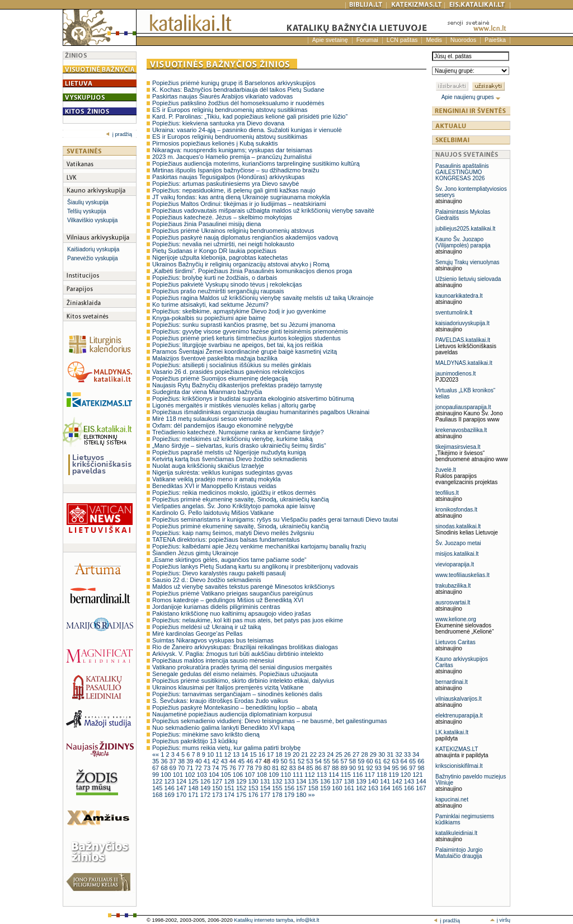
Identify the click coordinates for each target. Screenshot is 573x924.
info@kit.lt (307, 920)
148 (194, 788)
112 (310, 775)
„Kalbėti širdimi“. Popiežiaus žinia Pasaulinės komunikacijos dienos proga (252, 271)
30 (382, 754)
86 (319, 768)
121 (417, 775)
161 (350, 788)
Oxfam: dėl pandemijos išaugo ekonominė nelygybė (223, 425)
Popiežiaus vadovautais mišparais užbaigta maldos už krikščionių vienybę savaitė (263, 210)
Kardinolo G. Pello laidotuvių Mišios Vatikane (213, 513)
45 (242, 761)
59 (362, 761)
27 (357, 754)
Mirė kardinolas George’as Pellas (197, 634)
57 (345, 761)
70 (182, 768)
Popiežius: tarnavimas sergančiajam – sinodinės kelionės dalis (237, 694)
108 (263, 775)
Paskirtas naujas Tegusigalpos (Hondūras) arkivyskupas (229, 177)
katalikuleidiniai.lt (456, 833)
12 (229, 754)
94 (388, 768)
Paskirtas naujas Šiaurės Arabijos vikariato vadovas (222, 96)
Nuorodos (463, 40)
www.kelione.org (456, 619)
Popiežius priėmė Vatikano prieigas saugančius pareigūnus (233, 593)
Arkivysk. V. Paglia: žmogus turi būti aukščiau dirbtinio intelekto (238, 654)
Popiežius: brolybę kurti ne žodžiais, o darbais (215, 278)
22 (314, 754)
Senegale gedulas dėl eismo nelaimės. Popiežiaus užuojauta (235, 674)
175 (242, 795)
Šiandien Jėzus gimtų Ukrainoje (195, 553)
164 (386, 788)
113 (323, 775)
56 (336, 761)
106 (239, 775)
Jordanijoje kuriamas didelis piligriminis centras (216, 607)
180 (302, 795)
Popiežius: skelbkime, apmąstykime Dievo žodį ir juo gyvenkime (239, 311)
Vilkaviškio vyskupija (92, 220)
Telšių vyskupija (86, 211)
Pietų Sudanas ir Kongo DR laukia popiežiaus (214, 251)
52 (302, 761)
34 (416, 754)
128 (230, 781)
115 (347, 775)
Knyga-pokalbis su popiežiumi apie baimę (209, 318)
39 (191, 761)
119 (394, 775)
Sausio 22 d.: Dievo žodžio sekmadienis (206, 580)
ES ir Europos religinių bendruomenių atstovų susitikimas (230, 110)
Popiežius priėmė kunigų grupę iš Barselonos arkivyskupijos (234, 83)
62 (388, 761)
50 (285, 761)
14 (245, 754)
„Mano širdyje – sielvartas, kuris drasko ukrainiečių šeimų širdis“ (239, 445)
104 (215, 775)
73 (208, 768)
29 (374, 754)
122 (158, 781)
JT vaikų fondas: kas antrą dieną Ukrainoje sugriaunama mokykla (241, 197)
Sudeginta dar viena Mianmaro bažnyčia (207, 392)
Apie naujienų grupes (471, 97)
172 (206, 795)
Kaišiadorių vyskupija (93, 249)
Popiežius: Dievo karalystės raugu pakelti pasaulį (219, 573)
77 (242, 768)
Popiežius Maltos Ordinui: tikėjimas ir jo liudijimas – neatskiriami (239, 204)
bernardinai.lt (452, 682)
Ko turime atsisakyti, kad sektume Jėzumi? (210, 304)
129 (242, 781)
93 (379, 768)
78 (250, 768)
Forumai (367, 40)
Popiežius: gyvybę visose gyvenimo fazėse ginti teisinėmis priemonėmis (250, 331)
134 (302, 781)
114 (334, 775)
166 (410, 788)
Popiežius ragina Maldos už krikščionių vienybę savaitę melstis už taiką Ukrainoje (263, 298)
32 (400, 754)
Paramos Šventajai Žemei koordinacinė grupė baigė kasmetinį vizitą (245, 351)
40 (199, 761)
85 (310, 768)
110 (287, 775)
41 (208, 761)
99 (156, 775)
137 (338, 781)
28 (365, 754)
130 (254, 781)
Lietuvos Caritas (455, 642)
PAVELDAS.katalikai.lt (463, 340)
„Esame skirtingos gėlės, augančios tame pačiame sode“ (229, 560)
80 (268, 768)
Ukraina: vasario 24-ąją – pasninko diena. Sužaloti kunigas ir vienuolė (247, 130)
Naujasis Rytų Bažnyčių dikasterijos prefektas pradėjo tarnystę (237, 385)
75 (225, 768)
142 (398, 781)
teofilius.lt (447, 493)
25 (339, 754)
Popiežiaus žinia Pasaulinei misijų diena (206, 224)
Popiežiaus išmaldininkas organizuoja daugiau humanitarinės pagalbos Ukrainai (261, 412)
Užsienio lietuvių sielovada (468, 279)
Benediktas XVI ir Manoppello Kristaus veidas (214, 486)
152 (242, 788)
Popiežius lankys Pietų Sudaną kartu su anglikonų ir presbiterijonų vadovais (255, 566)
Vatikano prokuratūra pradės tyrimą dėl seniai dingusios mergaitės (242, 667)
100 (166, 775)
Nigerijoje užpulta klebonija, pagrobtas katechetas (220, 257)
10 (211, 754)
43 (225, 761)
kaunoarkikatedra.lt (459, 296)
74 (216, 768)
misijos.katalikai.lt (457, 554)
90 (353, 768)
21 (305, 754)
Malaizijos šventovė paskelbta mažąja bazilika (215, 358)
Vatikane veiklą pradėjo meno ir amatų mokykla (217, 479)
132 (278, 781)
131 (266, 781)
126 (206, 781)
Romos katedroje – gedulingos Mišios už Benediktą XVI (228, 600)
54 (319, 761)
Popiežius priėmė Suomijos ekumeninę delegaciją (220, 378)
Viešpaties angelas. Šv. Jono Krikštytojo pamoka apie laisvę (234, 506)
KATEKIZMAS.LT (457, 749)
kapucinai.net (452, 799)
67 (156, 768)
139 (362, 781)
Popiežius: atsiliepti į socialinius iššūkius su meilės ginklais (232, 365)
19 (288, 754)
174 (230, 795)
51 (293, 761)
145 (158, 788)
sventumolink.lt (454, 313)
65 (413, 761)
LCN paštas (402, 40)
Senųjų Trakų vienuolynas (468, 262)
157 (302, 788)
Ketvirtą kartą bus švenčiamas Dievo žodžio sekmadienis (230, 459)
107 (250, 775)
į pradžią (119, 134)
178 (278, 795)
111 (299, 775)
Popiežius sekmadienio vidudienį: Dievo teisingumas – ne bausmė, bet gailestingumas (269, 721)
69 (174, 768)
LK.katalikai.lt (452, 732)
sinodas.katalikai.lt (458, 526)
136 (326, 781)
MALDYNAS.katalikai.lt (464, 363)
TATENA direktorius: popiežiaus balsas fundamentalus (226, 540)
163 (374, 788)
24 (331, 754)
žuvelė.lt (446, 470)
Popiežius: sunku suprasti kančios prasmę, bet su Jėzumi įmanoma (244, 325)
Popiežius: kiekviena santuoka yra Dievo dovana (218, 123)
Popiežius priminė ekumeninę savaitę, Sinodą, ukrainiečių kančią (241, 499)
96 (405, 768)
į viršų (500, 920)
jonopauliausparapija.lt (463, 407)
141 (386, 781)
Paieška (495, 40)
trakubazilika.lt (453, 586)
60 (370, 761)
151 (230, 788)
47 (259, 761)
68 (165, 768)
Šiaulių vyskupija (88, 202)
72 (199, 768)
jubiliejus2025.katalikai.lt (465, 229)
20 (297, 754)
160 (338, 788)
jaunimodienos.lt (455, 374)
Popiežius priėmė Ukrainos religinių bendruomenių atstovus (233, 231)
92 (370, 768)
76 (234, 768)
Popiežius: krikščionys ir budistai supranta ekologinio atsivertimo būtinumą (253, 398)
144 (421, 781)
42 (216, 761)
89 (345, 768)
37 (174, 761)
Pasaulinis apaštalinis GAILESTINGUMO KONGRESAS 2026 (462, 172)
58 (353, 761)
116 (358, 775)
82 (285, 768)
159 (326, 788)
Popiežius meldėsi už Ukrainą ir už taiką (206, 627)
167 (421, 788)
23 (323, 754)
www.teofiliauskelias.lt (462, 575)
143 (410, 781)
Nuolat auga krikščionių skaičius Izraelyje (208, 466)
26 (348, 754)
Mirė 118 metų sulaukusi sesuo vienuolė (207, 419)
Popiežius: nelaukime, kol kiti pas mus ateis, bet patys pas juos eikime (248, 620)
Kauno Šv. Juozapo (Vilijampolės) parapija (463, 242)
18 (280, 754)
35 (156, 761)
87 (328, 768)
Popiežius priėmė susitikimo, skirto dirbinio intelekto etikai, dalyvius (243, 681)
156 (290, 788)
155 (278, 788)
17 (271, 754)
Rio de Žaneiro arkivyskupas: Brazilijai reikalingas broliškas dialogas (245, 647)
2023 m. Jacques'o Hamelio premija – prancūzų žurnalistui (232, 157)
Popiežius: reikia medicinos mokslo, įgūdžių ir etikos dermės (234, 493)
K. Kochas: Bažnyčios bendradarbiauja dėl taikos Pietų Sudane (238, 90)
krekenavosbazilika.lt (461, 430)
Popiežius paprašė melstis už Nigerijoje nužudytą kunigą (229, 452)
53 (310, 761)
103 (203, 775)
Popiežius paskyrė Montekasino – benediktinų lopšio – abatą (235, 707)
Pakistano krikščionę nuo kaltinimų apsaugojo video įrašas (232, 613)
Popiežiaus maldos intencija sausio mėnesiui (213, 660)
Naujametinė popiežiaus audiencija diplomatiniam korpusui (232, 714)
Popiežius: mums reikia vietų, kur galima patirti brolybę (226, 748)
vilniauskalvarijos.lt (459, 699)
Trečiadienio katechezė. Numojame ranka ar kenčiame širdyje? (238, 432)
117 (370, 775)
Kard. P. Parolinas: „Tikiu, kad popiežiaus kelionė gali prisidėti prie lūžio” (250, 116)
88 (336, 768)
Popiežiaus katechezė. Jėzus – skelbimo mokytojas (222, 217)
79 (259, 768)
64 (405, 761)
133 (290, 781)
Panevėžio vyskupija (93, 258)
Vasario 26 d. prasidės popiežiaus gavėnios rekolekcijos (228, 372)
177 (266, 795)
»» (311, 795)
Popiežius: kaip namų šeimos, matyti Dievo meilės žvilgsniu (233, 533)
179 (290, 795)
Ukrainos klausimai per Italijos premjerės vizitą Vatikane (228, 687)
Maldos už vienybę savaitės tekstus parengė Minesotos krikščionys (243, 587)
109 (274, 775)
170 (182, 795)
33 (408, 754)
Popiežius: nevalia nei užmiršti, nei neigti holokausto (223, 244)
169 (170, 795)
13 (237, 754)
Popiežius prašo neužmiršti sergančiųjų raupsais (218, 291)
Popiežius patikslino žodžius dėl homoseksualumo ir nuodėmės (238, 103)
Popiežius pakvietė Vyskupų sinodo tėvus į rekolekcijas (227, 284)
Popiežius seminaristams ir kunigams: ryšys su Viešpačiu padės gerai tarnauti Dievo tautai (275, 519)
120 (407, 775)
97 (413, 768)
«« (156, 754)
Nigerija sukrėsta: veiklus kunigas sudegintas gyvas (222, 472)
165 (398, 788)
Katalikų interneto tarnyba (264, 920)
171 (194, 795)
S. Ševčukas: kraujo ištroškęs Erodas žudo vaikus (220, 701)
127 (218, 781)
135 (314, 781)
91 (362, 768)
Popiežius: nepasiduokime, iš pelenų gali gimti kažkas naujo (234, 190)
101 (179, 775)
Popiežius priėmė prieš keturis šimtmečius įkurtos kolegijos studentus (246, 338)
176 (254, 795)
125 (194, 781)
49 (276, 761)
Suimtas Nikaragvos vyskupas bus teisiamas (213, 640)
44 (234, 761)
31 (391, 754)
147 (182, 788)
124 (182, 781)
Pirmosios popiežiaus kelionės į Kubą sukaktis (215, 143)
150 (218, 788)
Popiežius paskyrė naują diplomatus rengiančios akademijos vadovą (245, 237)
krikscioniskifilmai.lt (459, 766)
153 (254, 788)
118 (382, 775)
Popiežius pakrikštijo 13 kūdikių (195, 741)
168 (158, 795)
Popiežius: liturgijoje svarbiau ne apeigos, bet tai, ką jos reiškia (238, 345)
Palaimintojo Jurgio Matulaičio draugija (459, 853)
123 (170, 781)
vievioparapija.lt (455, 564)
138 (350, 781)
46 (250, 761)
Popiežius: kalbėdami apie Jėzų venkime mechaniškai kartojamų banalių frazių (259, 546)
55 (328, 761)
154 (266, 788)
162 (362, 788)
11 (220, 754)
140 (374, 781)
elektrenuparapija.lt (459, 716)
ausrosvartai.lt (453, 602)
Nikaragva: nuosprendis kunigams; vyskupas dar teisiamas (232, 150)
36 (165, 761)
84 (302, 768)
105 (226, 775)
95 (396, 768)
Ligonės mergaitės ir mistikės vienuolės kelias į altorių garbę (234, 405)
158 (314, 788)
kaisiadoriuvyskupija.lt (462, 323)
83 (293, 768)
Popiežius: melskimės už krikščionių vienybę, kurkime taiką (233, 439)
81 (276, 768)
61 (379, 761)
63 (396, 761)
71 (191, 768)
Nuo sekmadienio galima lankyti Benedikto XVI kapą (223, 728)
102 (191, 775)
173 (218, 795)
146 (170, 788)
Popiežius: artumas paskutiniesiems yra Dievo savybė (226, 184)
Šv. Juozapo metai (458, 543)
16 (263, 754)
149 (206, 788)
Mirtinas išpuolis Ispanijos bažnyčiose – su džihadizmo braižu (236, 170)
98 (421, 768)
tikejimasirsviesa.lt (458, 447)
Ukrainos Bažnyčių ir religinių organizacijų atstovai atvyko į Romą (241, 264)
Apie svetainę (330, 40)
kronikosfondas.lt (456, 510)
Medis (434, 40)
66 (421, 761)
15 (254, 754)
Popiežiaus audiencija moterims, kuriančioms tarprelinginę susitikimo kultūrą (256, 163)
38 (182, 761)
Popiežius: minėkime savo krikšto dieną (206, 734)
